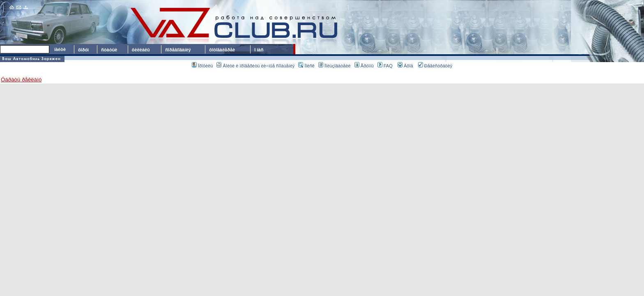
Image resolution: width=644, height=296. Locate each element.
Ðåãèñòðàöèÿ (435, 66)
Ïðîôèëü (202, 66)
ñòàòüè (109, 50)
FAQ (385, 66)
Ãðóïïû (364, 66)
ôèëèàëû (141, 50)
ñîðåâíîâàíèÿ (178, 50)
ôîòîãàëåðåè (223, 50)
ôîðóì (83, 50)
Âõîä (405, 66)
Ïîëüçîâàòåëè (335, 66)
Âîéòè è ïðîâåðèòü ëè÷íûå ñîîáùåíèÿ (255, 66)
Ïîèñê (306, 66)
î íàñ (259, 50)
